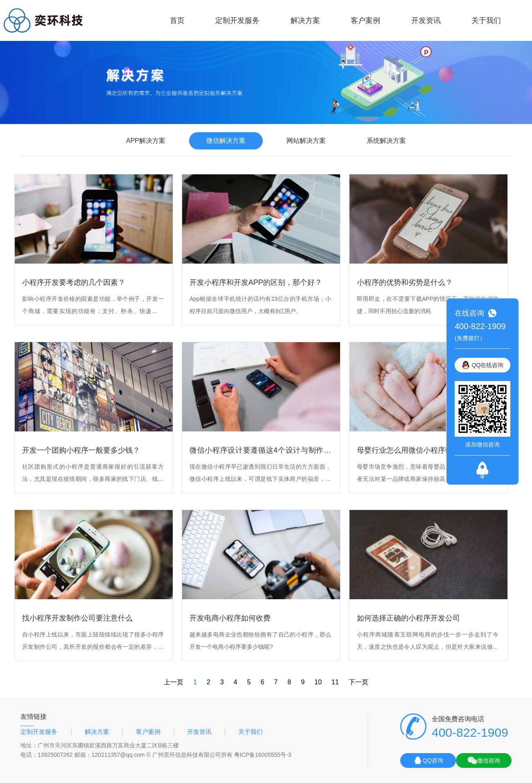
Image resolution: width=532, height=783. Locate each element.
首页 (177, 20)
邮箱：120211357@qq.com (110, 755)
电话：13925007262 (47, 755)
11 (335, 682)
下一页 (358, 682)
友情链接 (34, 716)
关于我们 (486, 20)
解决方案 (305, 20)
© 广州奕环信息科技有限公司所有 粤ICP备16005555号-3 (219, 755)
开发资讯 (426, 20)
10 (318, 682)
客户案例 (365, 20)
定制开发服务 (237, 20)
